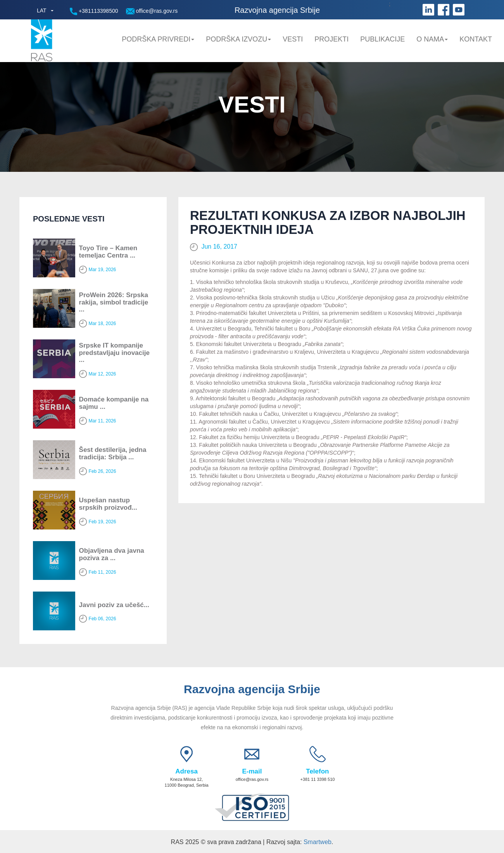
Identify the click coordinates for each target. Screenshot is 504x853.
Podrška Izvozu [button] (238, 39)
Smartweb (318, 842)
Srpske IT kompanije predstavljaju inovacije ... (114, 353)
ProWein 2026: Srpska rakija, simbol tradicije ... (114, 302)
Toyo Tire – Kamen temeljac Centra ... (108, 252)
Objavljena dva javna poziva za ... (112, 554)
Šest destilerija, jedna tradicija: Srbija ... (113, 453)
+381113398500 (94, 11)
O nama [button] (432, 39)
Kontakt (476, 39)
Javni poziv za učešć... (114, 605)
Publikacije (382, 39)
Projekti (331, 39)
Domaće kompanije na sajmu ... (114, 403)
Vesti (293, 39)
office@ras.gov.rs (152, 11)
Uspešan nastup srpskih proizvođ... (108, 504)
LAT (42, 10)
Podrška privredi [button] (158, 39)
